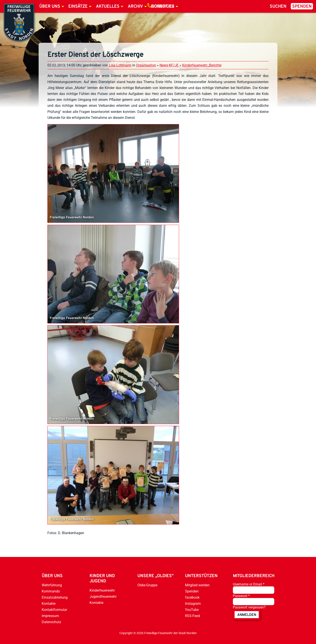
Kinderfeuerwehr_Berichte (202, 65)
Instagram (193, 604)
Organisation (146, 65)
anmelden (247, 615)
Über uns (50, 7)
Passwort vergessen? (249, 607)
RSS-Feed (192, 616)
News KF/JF (169, 65)
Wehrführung (52, 585)
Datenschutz (51, 622)
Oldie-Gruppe (147, 585)
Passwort (241, 596)
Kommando (51, 591)
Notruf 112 (163, 7)
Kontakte (49, 604)
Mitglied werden (197, 585)
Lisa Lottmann (120, 65)
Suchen (278, 7)
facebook (192, 597)
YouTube (192, 610)
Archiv (135, 7)
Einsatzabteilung (55, 597)
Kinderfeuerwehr (102, 590)
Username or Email (249, 584)
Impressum (50, 616)
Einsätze (78, 7)
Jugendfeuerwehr (103, 597)
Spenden (302, 7)
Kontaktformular (54, 610)
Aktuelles (108, 7)
